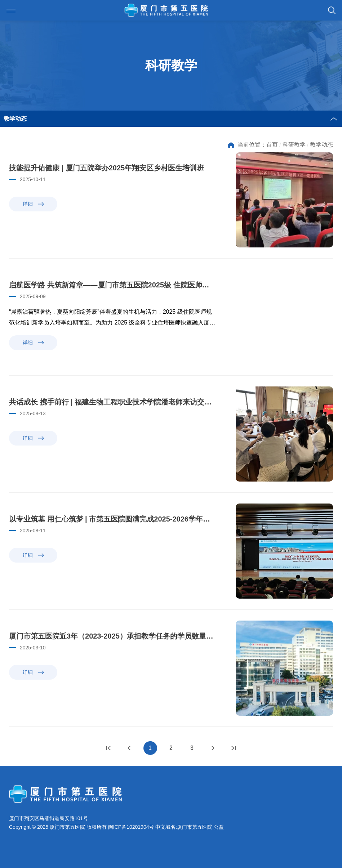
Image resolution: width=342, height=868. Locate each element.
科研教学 (294, 145)
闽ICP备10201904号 (131, 827)
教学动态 (321, 145)
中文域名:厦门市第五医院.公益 (190, 827)
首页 (272, 145)
